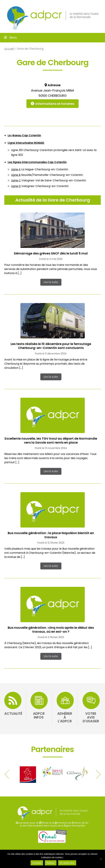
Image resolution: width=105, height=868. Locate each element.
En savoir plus (67, 863)
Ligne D (16, 186)
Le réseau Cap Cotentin (24, 135)
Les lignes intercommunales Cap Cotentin (37, 162)
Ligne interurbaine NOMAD (26, 143)
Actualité (13, 714)
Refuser (51, 863)
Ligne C (16, 180)
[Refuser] (101, 859)
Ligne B (16, 175)
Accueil (9, 49)
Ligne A (16, 169)
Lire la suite (51, 282)
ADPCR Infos (39, 715)
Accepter (37, 863)
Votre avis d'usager (91, 717)
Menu (10, 38)
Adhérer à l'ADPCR (65, 717)
